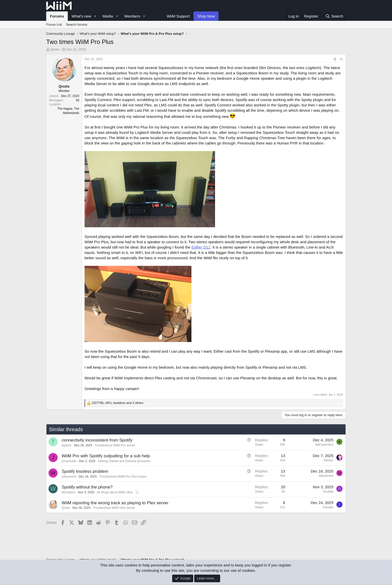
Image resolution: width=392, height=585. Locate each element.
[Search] (334, 16)
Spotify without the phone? (87, 487)
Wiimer (329, 460)
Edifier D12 (201, 247)
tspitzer (67, 445)
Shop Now (206, 16)
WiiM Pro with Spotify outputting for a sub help (106, 456)
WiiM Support (178, 16)
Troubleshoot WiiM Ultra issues (114, 508)
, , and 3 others (117, 403)
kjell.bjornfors (324, 445)
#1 (341, 59)
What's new (81, 16)
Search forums (77, 25)
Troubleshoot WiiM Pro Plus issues (123, 477)
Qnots (55, 49)
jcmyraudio (69, 461)
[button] (95, 16)
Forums (57, 16)
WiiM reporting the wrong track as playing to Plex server (115, 503)
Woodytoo (69, 492)
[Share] (335, 59)
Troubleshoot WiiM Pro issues (115, 445)
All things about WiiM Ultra (115, 492)
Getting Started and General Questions (124, 461)
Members (132, 16)
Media (108, 16)
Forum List (54, 25)
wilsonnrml (69, 477)
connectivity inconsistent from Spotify (97, 440)
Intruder (328, 507)
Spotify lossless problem (85, 471)
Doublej (328, 492)
